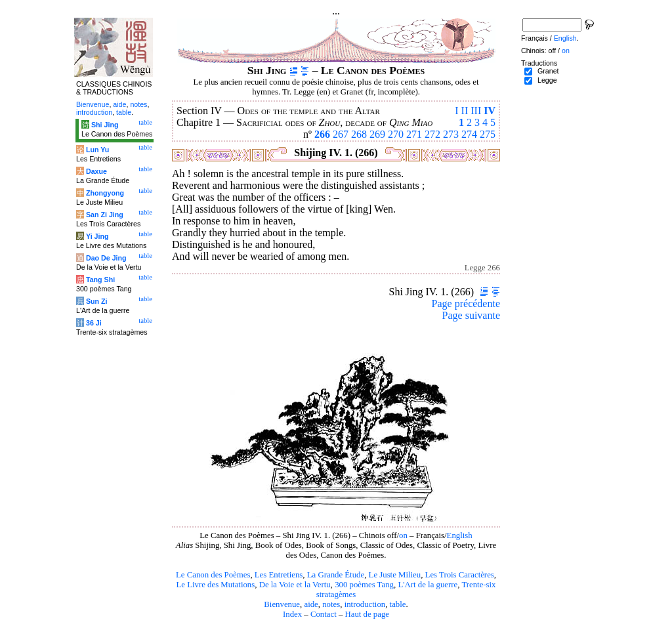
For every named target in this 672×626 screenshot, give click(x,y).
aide (311, 604)
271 (414, 134)
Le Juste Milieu (395, 575)
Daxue (96, 171)
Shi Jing (105, 125)
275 (488, 134)
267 (341, 134)
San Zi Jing (105, 215)
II (465, 111)
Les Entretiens (279, 575)
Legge (547, 80)
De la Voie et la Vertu (295, 585)
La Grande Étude (336, 575)
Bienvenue (282, 604)
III (476, 111)
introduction (365, 604)
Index (292, 614)
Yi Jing (97, 236)
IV (490, 111)
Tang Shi (100, 280)
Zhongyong (105, 193)
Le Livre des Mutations (215, 585)
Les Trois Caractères (460, 575)
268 (359, 134)
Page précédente (466, 303)
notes (331, 604)
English (460, 535)
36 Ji (94, 323)
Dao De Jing (106, 258)
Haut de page (367, 614)
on (403, 535)
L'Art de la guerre (428, 585)
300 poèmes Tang (364, 585)
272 (432, 134)
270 (396, 134)
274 (469, 134)
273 (451, 134)
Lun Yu (97, 150)
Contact (324, 614)
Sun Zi (97, 301)
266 (322, 134)
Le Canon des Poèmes (213, 575)
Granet (548, 71)
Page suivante (471, 315)
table (398, 604)
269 (377, 134)
